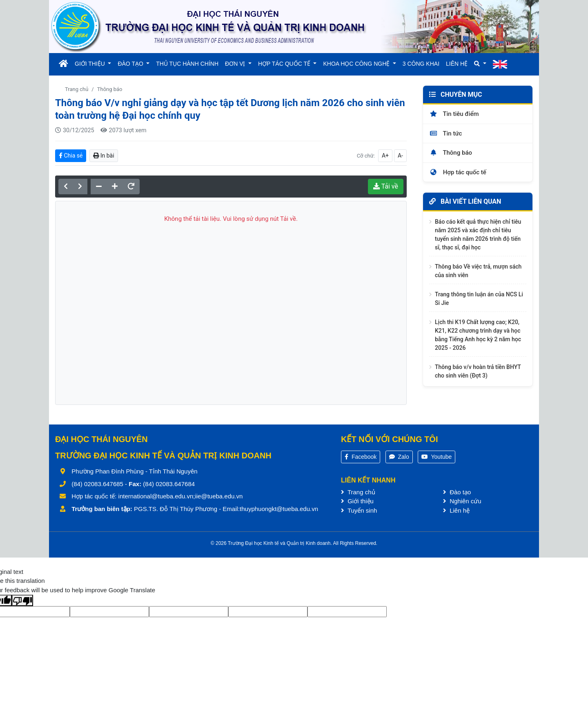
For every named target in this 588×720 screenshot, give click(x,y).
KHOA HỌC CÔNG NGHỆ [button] (357, 64)
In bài (104, 156)
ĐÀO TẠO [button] (131, 64)
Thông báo (110, 89)
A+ (385, 156)
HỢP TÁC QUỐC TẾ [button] (285, 64)
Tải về (386, 186)
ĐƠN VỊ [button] (236, 64)
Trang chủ (77, 89)
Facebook (361, 457)
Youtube (437, 457)
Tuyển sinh (359, 510)
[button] (480, 64)
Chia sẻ (71, 156)
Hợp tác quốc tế (458, 172)
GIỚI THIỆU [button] (91, 64)
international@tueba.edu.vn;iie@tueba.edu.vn (181, 496)
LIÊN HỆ (457, 64)
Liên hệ (456, 510)
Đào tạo (457, 492)
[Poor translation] (22, 600)
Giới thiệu (357, 501)
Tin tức (445, 133)
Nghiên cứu (462, 501)
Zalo (399, 457)
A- (400, 156)
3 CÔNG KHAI (421, 64)
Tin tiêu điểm (454, 114)
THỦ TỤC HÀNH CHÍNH (187, 64)
